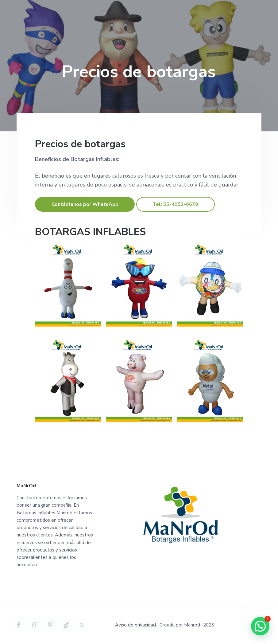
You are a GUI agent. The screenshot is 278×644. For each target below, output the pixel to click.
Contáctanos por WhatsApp (85, 204)
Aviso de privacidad (135, 625)
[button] (260, 626)
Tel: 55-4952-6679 (175, 204)
